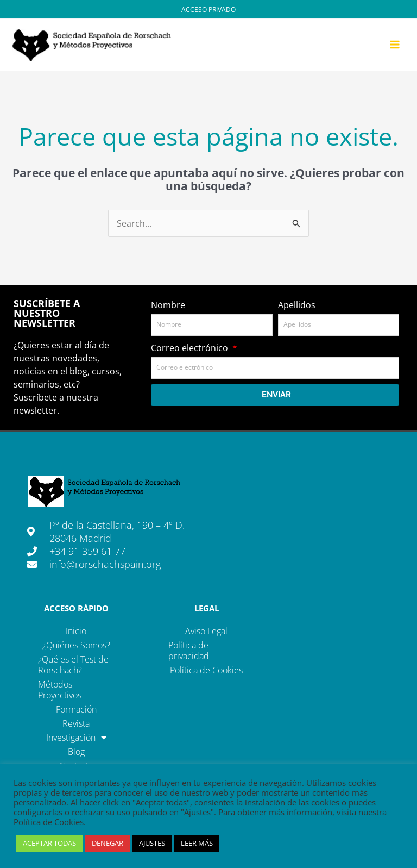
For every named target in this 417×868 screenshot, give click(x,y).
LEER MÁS (197, 843)
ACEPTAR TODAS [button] (49, 843)
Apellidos (297, 305)
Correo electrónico (191, 348)
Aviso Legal (206, 632)
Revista (76, 724)
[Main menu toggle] (395, 45)
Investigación (76, 738)
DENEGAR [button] (108, 843)
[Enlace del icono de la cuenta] (208, 9)
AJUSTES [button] (152, 843)
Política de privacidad (189, 651)
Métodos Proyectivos (60, 690)
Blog (76, 752)
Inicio (76, 632)
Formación (76, 710)
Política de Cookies (206, 671)
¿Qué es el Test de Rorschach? (73, 665)
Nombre (168, 305)
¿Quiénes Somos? (76, 646)
